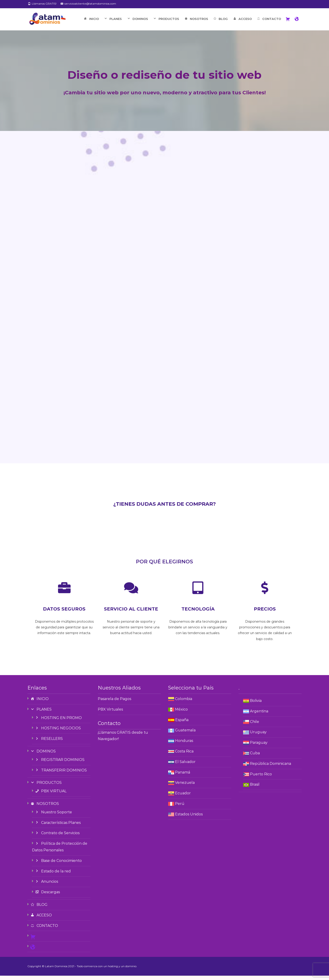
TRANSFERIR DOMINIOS (61, 775)
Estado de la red (53, 875)
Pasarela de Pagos (114, 703)
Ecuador (183, 798)
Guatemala (185, 735)
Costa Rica (184, 756)
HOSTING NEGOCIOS (58, 733)
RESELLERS (49, 743)
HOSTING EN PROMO (58, 722)
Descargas (47, 897)
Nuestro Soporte (53, 816)
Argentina (259, 715)
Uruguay (258, 737)
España (182, 724)
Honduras (184, 745)
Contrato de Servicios (57, 837)
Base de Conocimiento (58, 865)
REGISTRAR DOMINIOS (60, 764)
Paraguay (259, 747)
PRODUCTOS (166, 24)
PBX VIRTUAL (51, 796)
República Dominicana (271, 768)
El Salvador (185, 766)
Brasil (255, 789)
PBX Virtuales (110, 714)
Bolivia (256, 705)
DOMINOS (137, 24)
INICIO (91, 24)
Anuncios (46, 886)
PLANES (113, 24)
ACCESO (242, 24)
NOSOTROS (196, 24)
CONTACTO (269, 24)
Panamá (183, 777)
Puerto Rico (261, 778)
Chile (255, 726)
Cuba (255, 757)
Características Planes (58, 827)
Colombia (184, 703)
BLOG (220, 24)
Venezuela (185, 787)
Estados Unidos (189, 818)
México (181, 714)
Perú (180, 808)
